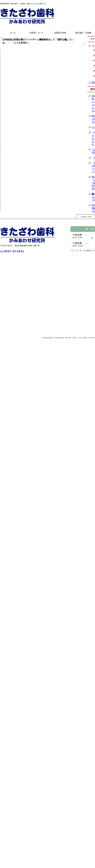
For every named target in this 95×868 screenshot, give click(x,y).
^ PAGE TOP (86, 217)
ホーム (13, 33)
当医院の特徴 (60, 33)
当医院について (36, 33)
